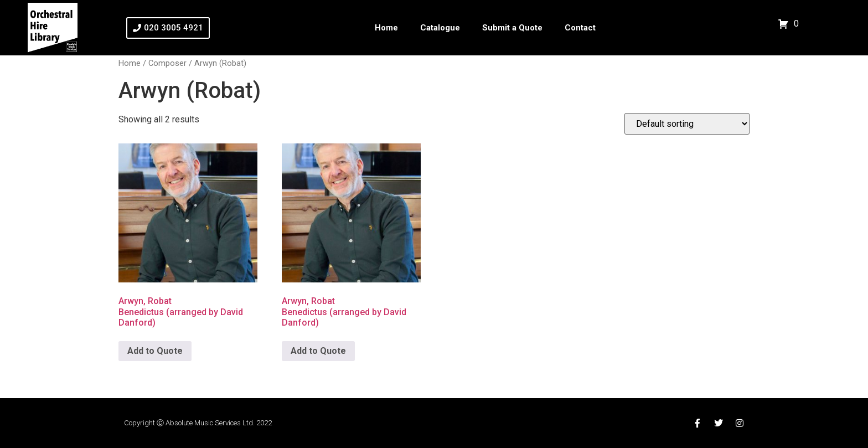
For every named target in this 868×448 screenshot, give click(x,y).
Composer (167, 63)
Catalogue (440, 28)
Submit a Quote (512, 28)
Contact (580, 28)
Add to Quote (155, 351)
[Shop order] (687, 124)
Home (386, 28)
